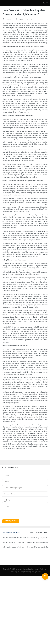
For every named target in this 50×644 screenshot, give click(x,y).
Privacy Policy (36, 572)
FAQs (46, 533)
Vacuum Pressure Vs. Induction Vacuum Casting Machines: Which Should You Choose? (14, 543)
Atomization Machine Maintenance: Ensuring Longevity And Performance (14, 547)
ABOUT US (39, 533)
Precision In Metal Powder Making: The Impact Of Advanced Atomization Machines (38, 543)
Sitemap (27, 572)
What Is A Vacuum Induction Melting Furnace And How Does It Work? (15, 538)
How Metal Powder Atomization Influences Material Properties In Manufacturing (38, 547)
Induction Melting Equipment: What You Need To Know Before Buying (38, 538)
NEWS (32, 533)
